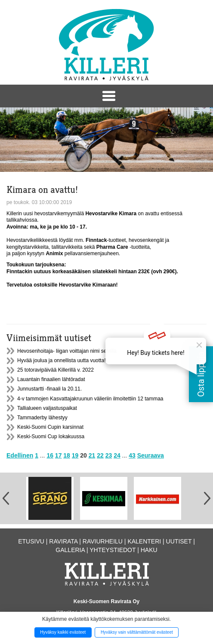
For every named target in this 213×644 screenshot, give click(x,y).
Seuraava (151, 455)
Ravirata (63, 541)
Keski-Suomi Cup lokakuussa (51, 436)
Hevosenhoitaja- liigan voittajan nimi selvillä (67, 351)
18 (67, 455)
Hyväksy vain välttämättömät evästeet (137, 632)
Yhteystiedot (113, 550)
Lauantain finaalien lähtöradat (51, 379)
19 (75, 455)
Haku (149, 550)
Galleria (70, 550)
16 (50, 455)
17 (59, 455)
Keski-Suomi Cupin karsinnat (50, 427)
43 (132, 455)
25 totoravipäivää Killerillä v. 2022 (56, 370)
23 (109, 455)
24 (117, 455)
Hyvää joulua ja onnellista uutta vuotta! (61, 360)
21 (92, 455)
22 (100, 455)
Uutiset (179, 541)
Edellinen (20, 455)
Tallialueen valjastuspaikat (47, 408)
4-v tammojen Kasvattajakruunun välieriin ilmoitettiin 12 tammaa (90, 399)
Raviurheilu (103, 541)
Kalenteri (144, 541)
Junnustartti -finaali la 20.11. (49, 389)
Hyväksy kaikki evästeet (63, 632)
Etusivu (31, 541)
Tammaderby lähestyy (42, 418)
